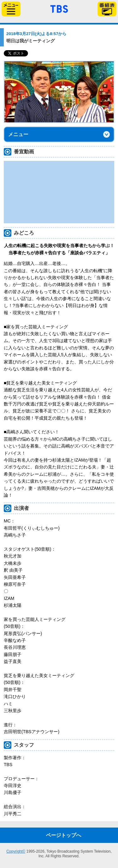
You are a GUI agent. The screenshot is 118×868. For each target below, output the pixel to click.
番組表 (107, 9)
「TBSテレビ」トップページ (59, 8)
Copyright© (16, 851)
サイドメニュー (11, 9)
